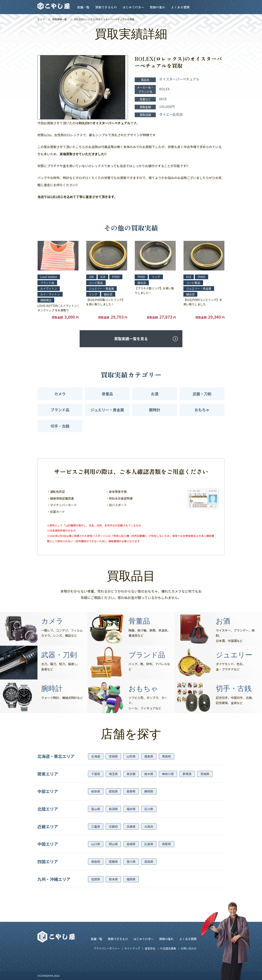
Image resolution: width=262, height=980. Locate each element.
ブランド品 (60, 410)
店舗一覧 (83, 7)
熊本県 (113, 879)
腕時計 (155, 410)
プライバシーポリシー (107, 948)
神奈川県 (168, 774)
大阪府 (149, 826)
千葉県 (96, 774)
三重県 (96, 826)
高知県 (149, 861)
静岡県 (149, 791)
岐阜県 (96, 791)
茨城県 (205, 774)
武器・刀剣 (202, 394)
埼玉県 (113, 774)
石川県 (149, 809)
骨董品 (107, 394)
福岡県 (131, 879)
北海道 (96, 756)
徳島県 (96, 861)
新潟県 (113, 809)
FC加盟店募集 (168, 948)
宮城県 (113, 756)
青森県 (166, 756)
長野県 (131, 791)
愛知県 (113, 791)
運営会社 (150, 948)
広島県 (149, 844)
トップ (41, 19)
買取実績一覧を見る (131, 339)
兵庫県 (131, 826)
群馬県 (187, 774)
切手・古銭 (60, 426)
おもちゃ (202, 410)
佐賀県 (96, 879)
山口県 (96, 844)
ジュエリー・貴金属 (107, 410)
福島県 (149, 756)
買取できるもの (106, 7)
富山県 (96, 809)
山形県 (131, 756)
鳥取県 (166, 844)
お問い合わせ (189, 948)
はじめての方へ (133, 7)
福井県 (131, 809)
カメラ (60, 394)
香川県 (131, 861)
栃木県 (149, 774)
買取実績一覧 (59, 19)
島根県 (131, 844)
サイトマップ (132, 948)
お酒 (155, 394)
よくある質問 (180, 7)
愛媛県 (113, 861)
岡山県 (113, 844)
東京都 (131, 774)
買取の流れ (158, 7)
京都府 (113, 826)
